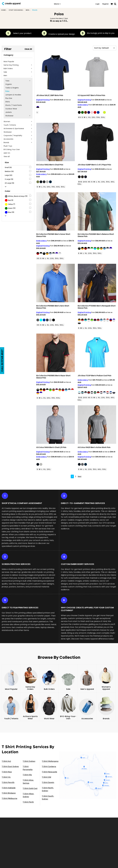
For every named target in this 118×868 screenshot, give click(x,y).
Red (9, 200)
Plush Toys (8, 146)
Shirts (8, 102)
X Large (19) (9, 179)
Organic (9, 84)
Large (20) (9, 175)
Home (3, 10)
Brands (6, 142)
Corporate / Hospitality (13, 136)
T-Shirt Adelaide (9, 785)
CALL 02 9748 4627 (2, 361)
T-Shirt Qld (46, 775)
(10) (10, 208)
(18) (9, 212)
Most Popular (9, 62)
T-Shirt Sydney (29, 759)
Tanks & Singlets (12, 88)
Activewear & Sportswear (14, 129)
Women (7, 122)
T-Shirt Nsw (7, 769)
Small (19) (8, 167)
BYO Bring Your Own (12, 149)
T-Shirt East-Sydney (10, 764)
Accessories (8, 139)
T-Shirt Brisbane (9, 791)
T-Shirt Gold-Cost (30, 786)
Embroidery (83, 105)
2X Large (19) (9, 183)
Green (10, 208)
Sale (5, 72)
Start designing (16, 10)
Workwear (9, 116)
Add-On (7, 153)
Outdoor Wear (11, 109)
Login (97, 4)
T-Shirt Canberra (49, 764)
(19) (16, 196)
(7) (10, 204)
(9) (9, 200)
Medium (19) (9, 171)
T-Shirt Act (6, 759)
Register (106, 4)
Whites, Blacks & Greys (16, 196)
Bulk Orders (8, 69)
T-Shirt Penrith (8, 780)
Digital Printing (43, 100)
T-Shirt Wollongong (50, 759)
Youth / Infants (10, 125)
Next (80, 474)
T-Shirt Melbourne (9, 796)
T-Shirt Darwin (48, 780)
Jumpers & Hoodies (13, 95)
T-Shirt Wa (27, 772)
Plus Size (9, 98)
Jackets (9, 112)
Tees (7, 81)
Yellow (10, 204)
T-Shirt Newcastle (49, 769)
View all (7, 156)
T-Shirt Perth (28, 800)
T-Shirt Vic (6, 775)
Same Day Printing (11, 65)
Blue (10, 212)
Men (27, 10)
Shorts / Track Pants (14, 105)
